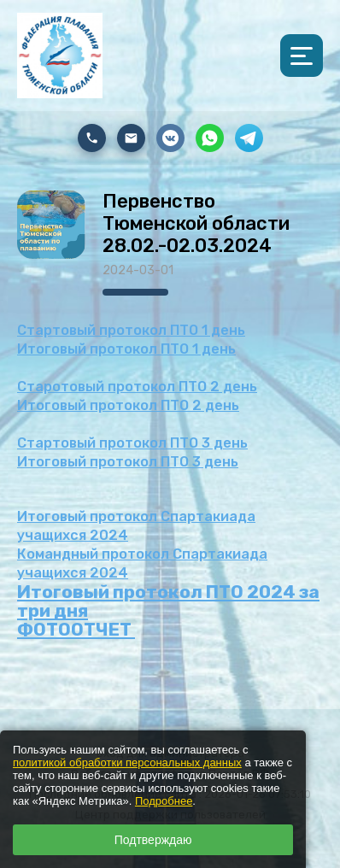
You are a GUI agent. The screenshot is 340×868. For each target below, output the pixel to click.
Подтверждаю (153, 840)
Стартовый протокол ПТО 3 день (132, 443)
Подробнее (164, 801)
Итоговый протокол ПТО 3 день (128, 462)
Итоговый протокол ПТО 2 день (128, 405)
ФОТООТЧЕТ (76, 629)
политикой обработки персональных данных (127, 762)
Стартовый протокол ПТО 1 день (131, 330)
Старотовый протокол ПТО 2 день (137, 387)
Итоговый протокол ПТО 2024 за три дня (168, 601)
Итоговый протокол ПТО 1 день (126, 349)
